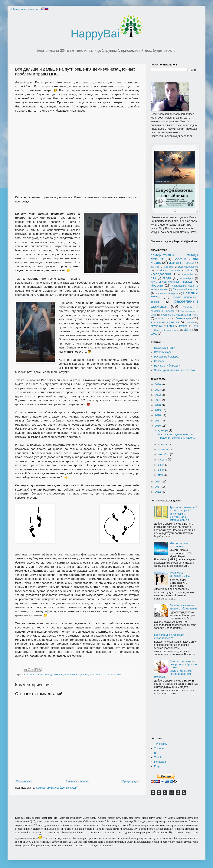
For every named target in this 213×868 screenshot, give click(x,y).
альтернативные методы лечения (45, 675)
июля (162, 465)
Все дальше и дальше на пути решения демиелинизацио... (176, 436)
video (187, 330)
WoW (154, 334)
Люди (167, 278)
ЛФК (153, 278)
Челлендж (95, 675)
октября (163, 449)
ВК (156, 753)
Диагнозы (175, 263)
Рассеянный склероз (167, 357)
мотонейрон (187, 278)
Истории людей (164, 352)
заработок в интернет (168, 271)
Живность (168, 267)
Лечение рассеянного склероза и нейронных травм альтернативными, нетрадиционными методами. (176, 669)
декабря (163, 430)
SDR (196, 326)
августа (163, 459)
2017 (158, 421)
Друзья (190, 263)
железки (155, 267)
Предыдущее (130, 781)
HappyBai (106, 34)
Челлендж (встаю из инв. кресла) (175, 370)
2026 (158, 384)
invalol (183, 326)
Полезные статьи (165, 348)
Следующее (23, 781)
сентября (164, 454)
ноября (163, 444)
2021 (158, 400)
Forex (171, 326)
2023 (158, 390)
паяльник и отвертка (166, 293)
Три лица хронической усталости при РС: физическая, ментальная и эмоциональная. (183, 514)
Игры (190, 270)
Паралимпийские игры (185, 289)
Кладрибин (188, 274)
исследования (161, 274)
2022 (158, 395)
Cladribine (190, 323)
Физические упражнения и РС (179, 315)
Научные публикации (167, 366)
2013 (158, 487)
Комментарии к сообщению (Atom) (57, 788)
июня (162, 470)
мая (161, 475)
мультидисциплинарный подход (171, 282)
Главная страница (77, 781)
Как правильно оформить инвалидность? (170, 636)
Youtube (159, 748)
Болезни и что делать (76, 675)
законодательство (188, 267)
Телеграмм (161, 744)
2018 (158, 415)
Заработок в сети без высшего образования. (184, 607)
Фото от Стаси (163, 319)
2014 (158, 482)
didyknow (156, 326)
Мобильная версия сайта (25, 9)
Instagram (160, 762)
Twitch (158, 757)
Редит (158, 766)
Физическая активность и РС (180, 574)
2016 (158, 426)
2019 (158, 410)
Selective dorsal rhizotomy (167, 330)
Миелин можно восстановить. (179, 545)
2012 (158, 492)
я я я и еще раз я (111, 675)
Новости (157, 286)
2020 (158, 405)
